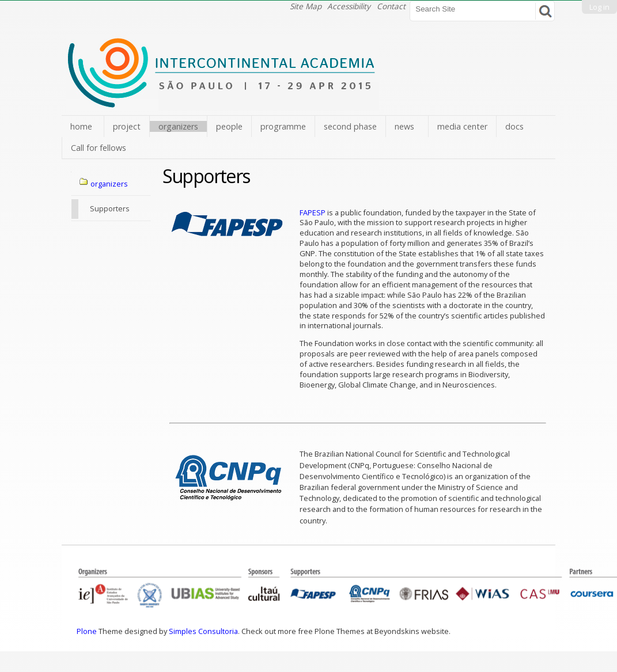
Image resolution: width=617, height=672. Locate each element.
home (81, 126)
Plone (87, 631)
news (404, 126)
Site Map (306, 6)
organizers (178, 126)
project (127, 126)
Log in (599, 7)
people (229, 126)
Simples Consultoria (203, 631)
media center (462, 126)
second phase (350, 126)
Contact (391, 6)
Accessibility (349, 6)
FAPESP (313, 212)
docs (514, 126)
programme (283, 126)
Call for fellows (99, 148)
